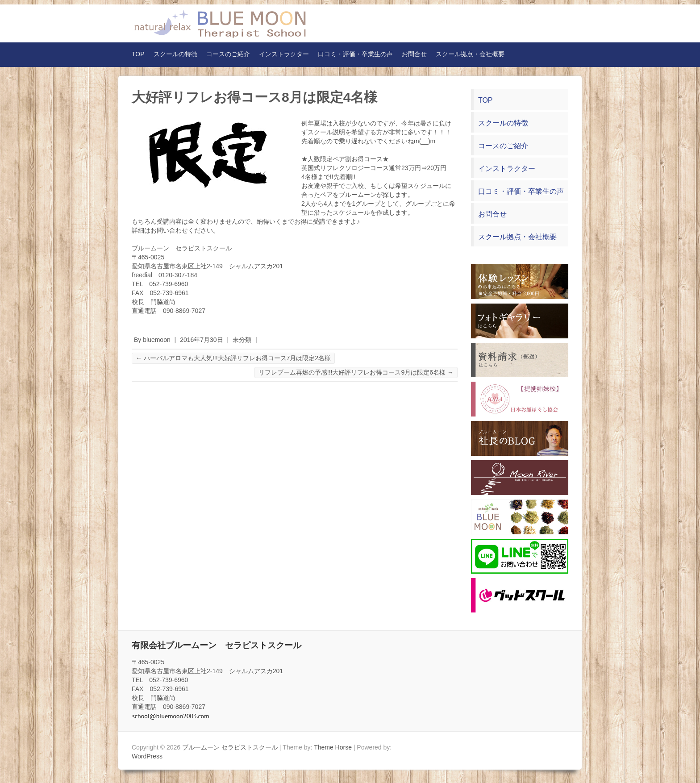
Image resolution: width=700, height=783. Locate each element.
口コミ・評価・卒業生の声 (355, 54)
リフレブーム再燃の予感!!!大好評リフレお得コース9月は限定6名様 (356, 372)
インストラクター (284, 54)
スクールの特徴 (175, 54)
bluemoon (157, 340)
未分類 (242, 340)
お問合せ (414, 54)
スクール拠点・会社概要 (470, 54)
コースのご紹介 (228, 54)
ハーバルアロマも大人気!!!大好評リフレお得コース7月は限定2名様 (233, 358)
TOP (138, 54)
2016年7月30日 (202, 340)
